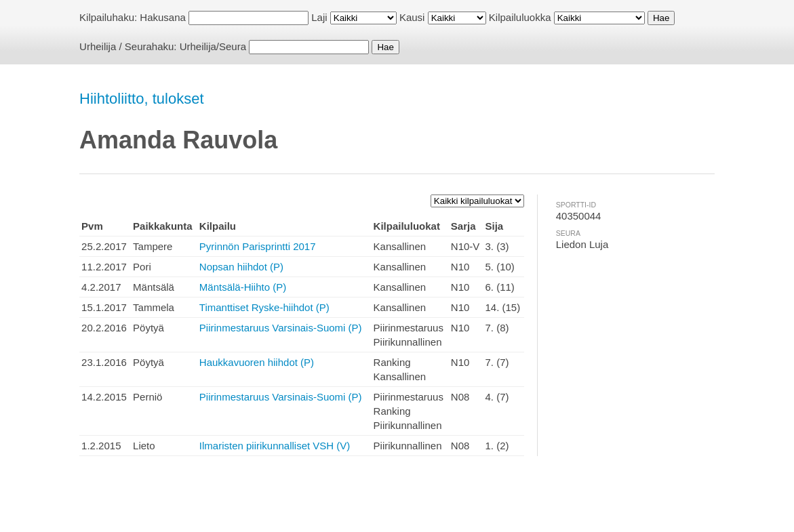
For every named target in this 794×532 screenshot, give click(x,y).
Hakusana (163, 17)
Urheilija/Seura (213, 46)
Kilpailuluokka (520, 17)
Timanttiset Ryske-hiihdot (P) (264, 307)
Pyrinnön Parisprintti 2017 (258, 246)
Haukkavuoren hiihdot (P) (257, 362)
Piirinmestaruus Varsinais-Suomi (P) (281, 328)
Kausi (412, 17)
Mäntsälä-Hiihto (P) (243, 287)
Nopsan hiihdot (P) (241, 267)
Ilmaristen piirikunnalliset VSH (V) (275, 446)
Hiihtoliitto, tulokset (141, 99)
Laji (319, 17)
